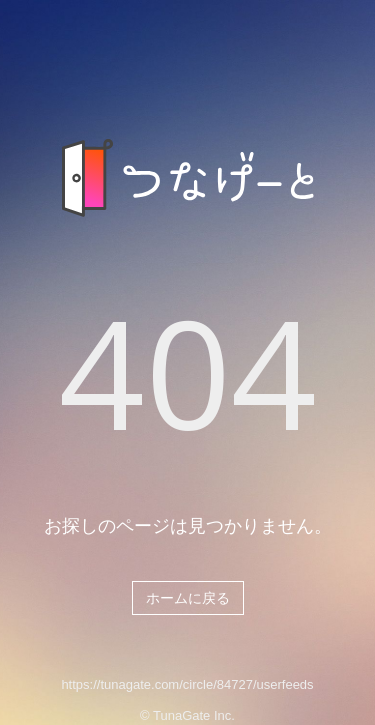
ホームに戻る (188, 598)
